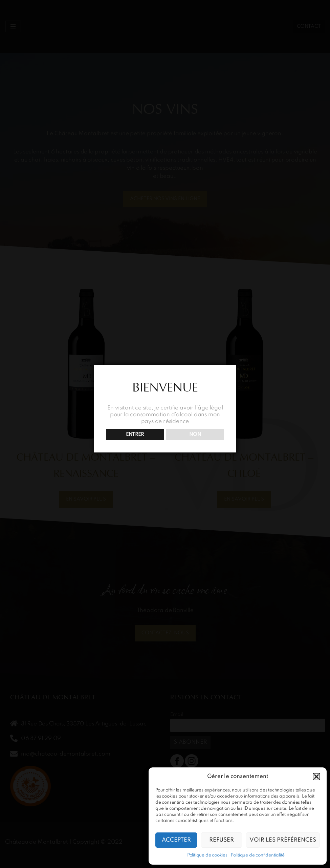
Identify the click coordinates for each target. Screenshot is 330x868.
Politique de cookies (207, 855)
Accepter (176, 840)
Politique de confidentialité (258, 855)
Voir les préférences (283, 840)
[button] (316, 777)
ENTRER (135, 435)
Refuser (222, 840)
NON (195, 435)
